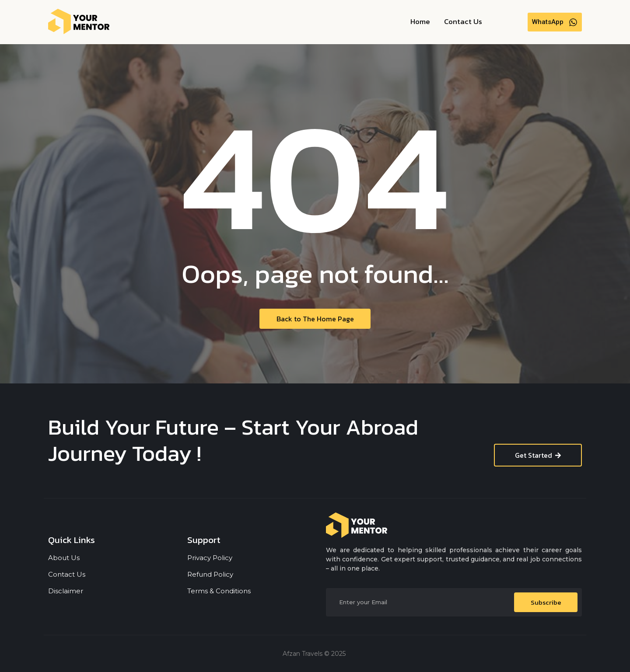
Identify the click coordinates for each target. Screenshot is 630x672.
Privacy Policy (210, 558)
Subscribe (546, 602)
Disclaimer (66, 591)
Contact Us (463, 21)
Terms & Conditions (219, 591)
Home (420, 21)
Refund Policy (210, 574)
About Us (64, 558)
